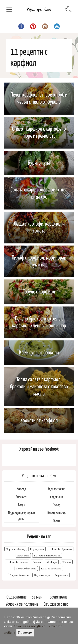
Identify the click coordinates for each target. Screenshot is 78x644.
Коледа (21, 489)
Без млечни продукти (47, 555)
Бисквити (21, 497)
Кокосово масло (17, 562)
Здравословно (56, 489)
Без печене (61, 575)
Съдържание (17, 597)
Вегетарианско (56, 513)
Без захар (23, 555)
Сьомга (37, 562)
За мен (37, 597)
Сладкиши (56, 497)
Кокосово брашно (60, 549)
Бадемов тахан (20, 575)
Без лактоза (42, 575)
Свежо (56, 505)
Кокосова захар (26, 568)
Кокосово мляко (51, 568)
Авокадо (52, 562)
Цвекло (66, 562)
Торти (56, 521)
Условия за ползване (22, 604)
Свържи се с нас (56, 604)
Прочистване (58, 597)
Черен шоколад (16, 549)
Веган (22, 505)
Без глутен (37, 549)
